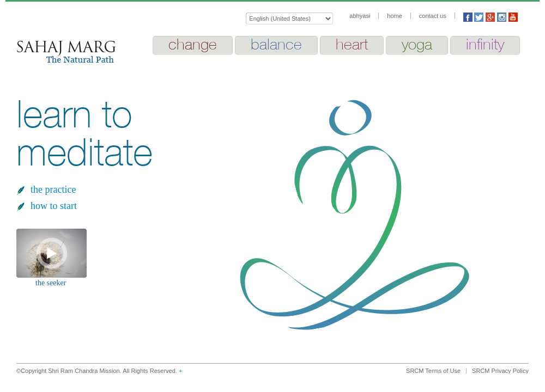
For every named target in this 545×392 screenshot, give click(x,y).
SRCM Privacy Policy (500, 371)
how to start (54, 206)
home (395, 16)
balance (276, 44)
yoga (417, 44)
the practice (53, 189)
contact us (433, 16)
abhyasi (360, 16)
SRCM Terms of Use (433, 371)
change (193, 44)
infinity (485, 44)
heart (352, 44)
